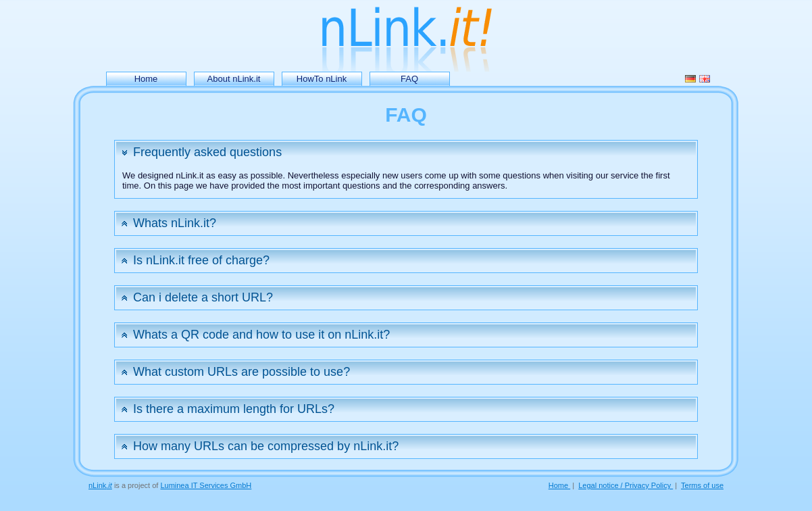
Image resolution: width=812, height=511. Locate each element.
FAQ (409, 79)
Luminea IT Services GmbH (206, 485)
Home (146, 79)
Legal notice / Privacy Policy (626, 485)
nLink (100, 485)
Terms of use (702, 485)
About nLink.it (234, 79)
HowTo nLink (322, 79)
